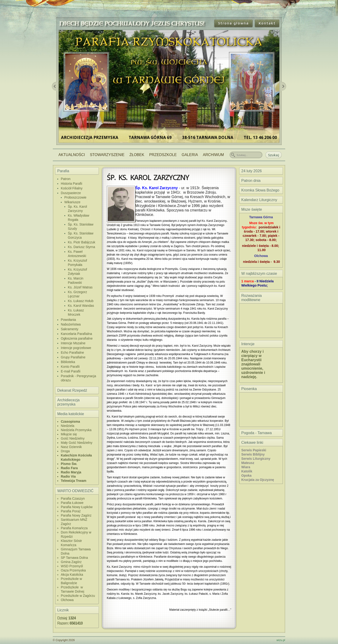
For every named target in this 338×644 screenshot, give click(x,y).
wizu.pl (281, 640)
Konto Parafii (70, 367)
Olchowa (67, 600)
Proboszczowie (75, 197)
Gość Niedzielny (73, 438)
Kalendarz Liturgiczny (259, 200)
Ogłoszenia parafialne (77, 338)
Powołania (68, 320)
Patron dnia (251, 181)
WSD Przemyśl (72, 566)
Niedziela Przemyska (76, 430)
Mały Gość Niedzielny (77, 443)
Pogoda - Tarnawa (257, 433)
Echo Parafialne (72, 353)
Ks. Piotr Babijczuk (82, 242)
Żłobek (137, 155)
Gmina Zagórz (71, 562)
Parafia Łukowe (72, 503)
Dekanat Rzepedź (72, 390)
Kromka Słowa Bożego (260, 190)
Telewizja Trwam (74, 481)
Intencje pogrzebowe (76, 348)
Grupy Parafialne (73, 357)
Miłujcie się (69, 434)
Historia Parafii (71, 184)
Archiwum (213, 155)
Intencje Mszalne (73, 343)
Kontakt (267, 23)
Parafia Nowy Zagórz (76, 515)
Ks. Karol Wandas (81, 306)
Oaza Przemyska (73, 570)
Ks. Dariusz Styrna (81, 247)
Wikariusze (72, 202)
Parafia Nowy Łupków (77, 507)
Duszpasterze (71, 193)
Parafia (63, 171)
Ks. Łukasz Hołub (81, 301)
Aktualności (72, 155)
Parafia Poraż (71, 511)
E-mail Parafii (71, 371)
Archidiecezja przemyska (68, 402)
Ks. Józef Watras (80, 287)
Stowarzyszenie (107, 155)
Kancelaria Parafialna (76, 334)
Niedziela (68, 426)
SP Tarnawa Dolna (74, 558)
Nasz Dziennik (71, 447)
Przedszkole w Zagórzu (78, 596)
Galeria (190, 155)
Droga (65, 451)
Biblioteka (68, 362)
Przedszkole (163, 155)
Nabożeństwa (71, 324)
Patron (66, 179)
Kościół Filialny (72, 188)
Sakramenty (70, 329)
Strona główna (233, 23)
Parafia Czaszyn (73, 498)
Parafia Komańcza (74, 528)
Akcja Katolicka (72, 575)
